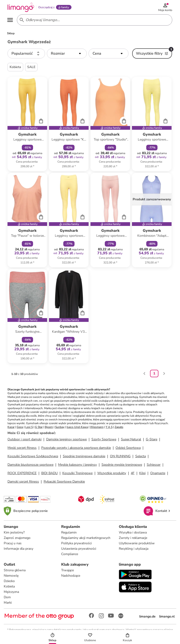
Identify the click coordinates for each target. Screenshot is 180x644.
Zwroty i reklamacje (133, 539)
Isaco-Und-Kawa (77, 428)
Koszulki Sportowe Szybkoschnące (33, 457)
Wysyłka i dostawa (133, 533)
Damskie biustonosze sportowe (30, 466)
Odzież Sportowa (128, 449)
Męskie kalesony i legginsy (77, 466)
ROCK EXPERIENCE (22, 474)
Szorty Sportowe (104, 440)
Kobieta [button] (15, 68)
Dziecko (9, 582)
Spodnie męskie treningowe (122, 466)
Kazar (11, 428)
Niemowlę (11, 577)
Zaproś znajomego (17, 539)
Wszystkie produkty (112, 474)
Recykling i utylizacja (134, 550)
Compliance (70, 555)
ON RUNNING (120, 457)
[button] (26, 54)
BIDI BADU (49, 474)
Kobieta (9, 587)
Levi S (29, 428)
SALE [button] (31, 68)
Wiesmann (97, 428)
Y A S (109, 428)
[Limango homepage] (21, 8)
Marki (8, 604)
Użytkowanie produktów (137, 544)
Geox (20, 428)
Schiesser (154, 466)
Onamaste (158, 474)
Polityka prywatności (76, 544)
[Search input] (94, 21)
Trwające (67, 571)
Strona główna (15, 571)
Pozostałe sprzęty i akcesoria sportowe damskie (76, 449)
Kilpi (142, 474)
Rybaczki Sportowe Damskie (64, 482)
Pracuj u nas (13, 544)
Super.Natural (131, 440)
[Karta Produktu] (27, 125)
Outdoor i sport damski (24, 440)
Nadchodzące (71, 577)
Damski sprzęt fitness (23, 482)
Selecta (141, 457)
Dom (7, 598)
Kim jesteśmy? (14, 533)
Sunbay (60, 428)
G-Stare (152, 440)
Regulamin (69, 533)
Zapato (119, 428)
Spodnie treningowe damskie (84, 457)
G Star (39, 428)
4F (133, 474)
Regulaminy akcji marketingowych (86, 539)
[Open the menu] (11, 21)
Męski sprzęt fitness (22, 449)
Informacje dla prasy (19, 550)
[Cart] (41, 122)
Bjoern (49, 428)
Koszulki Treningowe (77, 474)
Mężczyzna (11, 593)
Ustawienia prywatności (79, 550)
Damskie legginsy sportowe (66, 440)
